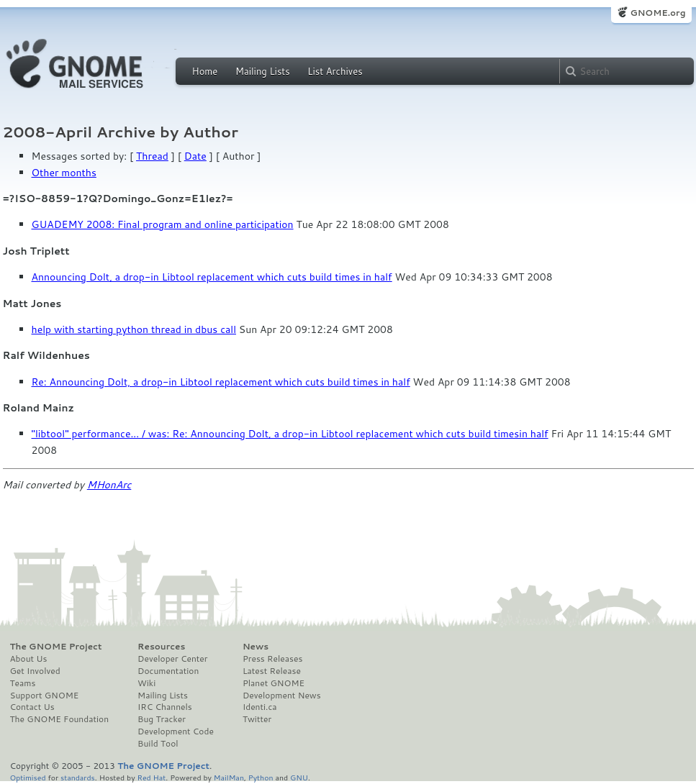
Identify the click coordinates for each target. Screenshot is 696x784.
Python (261, 777)
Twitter (257, 719)
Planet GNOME (274, 683)
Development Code (176, 731)
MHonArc (109, 485)
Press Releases (272, 659)
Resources (161, 647)
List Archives (335, 71)
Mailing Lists (263, 71)
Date (195, 156)
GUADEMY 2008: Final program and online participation (163, 224)
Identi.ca (260, 707)
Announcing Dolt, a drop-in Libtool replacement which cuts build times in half (212, 277)
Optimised (28, 777)
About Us (29, 659)
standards (78, 777)
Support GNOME (45, 696)
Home (205, 71)
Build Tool (158, 744)
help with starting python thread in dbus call (134, 329)
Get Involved (35, 671)
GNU (299, 777)
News (256, 647)
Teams (23, 683)
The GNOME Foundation (60, 719)
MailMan (229, 777)
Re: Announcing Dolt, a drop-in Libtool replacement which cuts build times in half (221, 382)
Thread (152, 156)
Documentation (168, 671)
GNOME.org (657, 13)
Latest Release (272, 671)
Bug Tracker (162, 719)
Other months (64, 173)
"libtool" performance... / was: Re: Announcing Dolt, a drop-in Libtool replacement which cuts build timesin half (290, 434)
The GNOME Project (56, 647)
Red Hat (151, 777)
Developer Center (172, 659)
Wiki (146, 683)
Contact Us (32, 707)
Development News (282, 696)
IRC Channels (165, 707)
